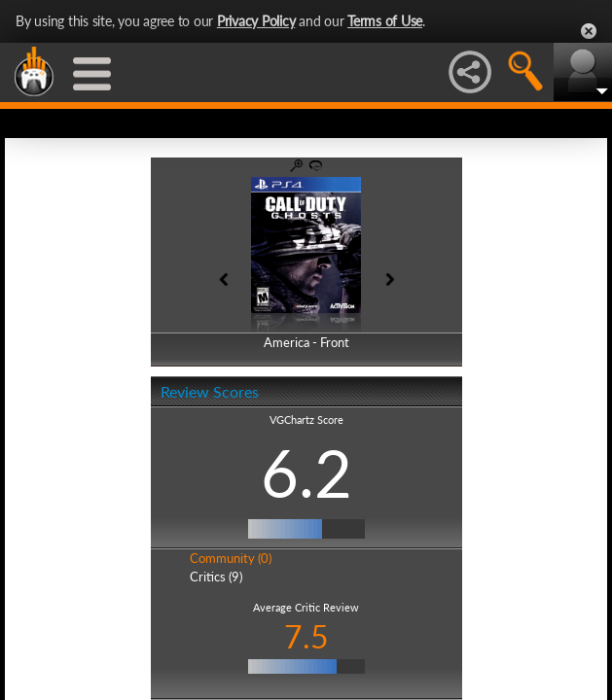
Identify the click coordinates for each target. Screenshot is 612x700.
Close (589, 31)
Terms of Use (385, 21)
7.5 (306, 636)
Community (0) (231, 558)
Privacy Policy (256, 21)
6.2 (306, 472)
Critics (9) (216, 577)
